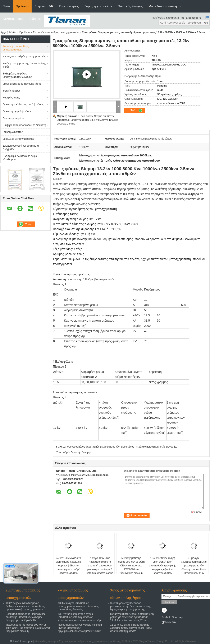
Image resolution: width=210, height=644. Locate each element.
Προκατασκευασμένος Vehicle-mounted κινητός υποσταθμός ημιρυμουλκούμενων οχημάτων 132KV (80, 628)
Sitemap (177, 617)
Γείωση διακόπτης (13, 132)
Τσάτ (136, 110)
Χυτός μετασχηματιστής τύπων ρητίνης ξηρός (24, 65)
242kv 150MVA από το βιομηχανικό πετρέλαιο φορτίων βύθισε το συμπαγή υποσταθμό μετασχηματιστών (68, 566)
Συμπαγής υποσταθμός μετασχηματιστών (56, 32)
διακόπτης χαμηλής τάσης (17, 111)
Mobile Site (169, 623)
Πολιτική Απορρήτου (21, 641)
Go (206, 23)
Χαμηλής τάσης (11, 98)
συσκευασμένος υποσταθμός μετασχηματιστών (93, 447)
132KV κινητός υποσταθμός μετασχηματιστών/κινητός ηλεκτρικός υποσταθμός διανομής (78, 606)
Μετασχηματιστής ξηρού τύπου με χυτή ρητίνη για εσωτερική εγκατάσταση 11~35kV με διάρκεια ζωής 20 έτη (132, 617)
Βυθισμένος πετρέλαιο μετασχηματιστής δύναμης (17, 75)
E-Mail (166, 617)
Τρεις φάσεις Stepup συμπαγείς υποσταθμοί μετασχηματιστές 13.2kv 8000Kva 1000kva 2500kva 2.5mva (88, 120)
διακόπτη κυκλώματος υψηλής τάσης (23, 104)
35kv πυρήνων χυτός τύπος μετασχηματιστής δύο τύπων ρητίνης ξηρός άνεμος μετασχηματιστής (131, 606)
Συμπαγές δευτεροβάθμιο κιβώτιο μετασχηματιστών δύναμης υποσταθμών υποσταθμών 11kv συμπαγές (194, 567)
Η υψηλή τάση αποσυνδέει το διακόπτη (24, 125)
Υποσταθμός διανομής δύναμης (74, 452)
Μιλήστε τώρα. (13, 19)
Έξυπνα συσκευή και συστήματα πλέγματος (21, 147)
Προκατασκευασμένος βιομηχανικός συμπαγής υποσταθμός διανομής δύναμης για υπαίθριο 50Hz (26, 617)
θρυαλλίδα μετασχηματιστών (19, 139)
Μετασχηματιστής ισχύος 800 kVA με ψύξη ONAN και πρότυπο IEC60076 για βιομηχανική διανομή (131, 566)
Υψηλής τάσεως (12, 91)
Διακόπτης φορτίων (13, 118)
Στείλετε (169, 602)
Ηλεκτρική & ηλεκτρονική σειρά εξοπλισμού (20, 158)
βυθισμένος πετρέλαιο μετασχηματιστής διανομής (149, 447)
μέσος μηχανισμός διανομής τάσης (22, 84)
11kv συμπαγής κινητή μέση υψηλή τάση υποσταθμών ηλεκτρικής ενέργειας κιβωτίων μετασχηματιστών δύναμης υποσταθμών (162, 567)
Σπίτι (7, 6)
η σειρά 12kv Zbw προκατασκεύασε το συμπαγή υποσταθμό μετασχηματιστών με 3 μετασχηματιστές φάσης (100, 566)
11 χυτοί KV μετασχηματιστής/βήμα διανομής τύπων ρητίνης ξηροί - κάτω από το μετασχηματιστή (131, 628)
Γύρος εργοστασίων (98, 6)
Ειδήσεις (35, 19)
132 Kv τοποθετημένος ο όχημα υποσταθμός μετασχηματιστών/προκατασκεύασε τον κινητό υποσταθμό (80, 617)
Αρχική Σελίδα (8, 32)
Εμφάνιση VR (44, 6)
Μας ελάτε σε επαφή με (165, 6)
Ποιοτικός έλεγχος (130, 6)
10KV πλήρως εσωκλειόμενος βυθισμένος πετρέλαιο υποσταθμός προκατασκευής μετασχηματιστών (25, 606)
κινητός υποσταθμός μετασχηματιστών (24, 57)
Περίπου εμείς (69, 6)
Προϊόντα (22, 6)
